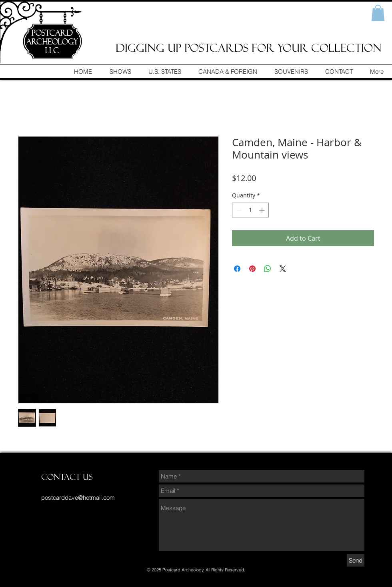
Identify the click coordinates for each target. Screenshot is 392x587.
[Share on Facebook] (237, 269)
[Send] (356, 560)
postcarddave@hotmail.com (78, 498)
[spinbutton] (250, 210)
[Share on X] (283, 269)
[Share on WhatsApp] (268, 269)
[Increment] (263, 210)
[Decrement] (238, 210)
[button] (378, 13)
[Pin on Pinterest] (252, 269)
